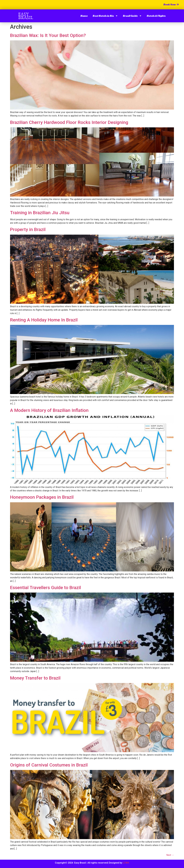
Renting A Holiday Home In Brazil (44, 320)
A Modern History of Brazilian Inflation (49, 410)
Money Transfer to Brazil (35, 678)
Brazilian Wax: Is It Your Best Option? (48, 35)
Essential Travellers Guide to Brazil (45, 588)
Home (84, 16)
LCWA (126, 863)
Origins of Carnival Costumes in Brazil (49, 765)
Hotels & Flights (156, 16)
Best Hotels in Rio (105, 16)
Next (170, 855)
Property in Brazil (28, 229)
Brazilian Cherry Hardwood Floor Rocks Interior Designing (69, 122)
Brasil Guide (132, 16)
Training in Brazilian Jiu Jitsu (40, 213)
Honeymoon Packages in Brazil (42, 497)
